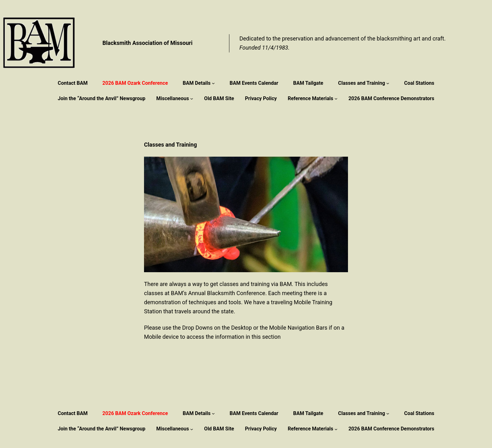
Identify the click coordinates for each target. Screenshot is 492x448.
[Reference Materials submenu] (336, 99)
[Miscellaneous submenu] (192, 99)
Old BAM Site (219, 98)
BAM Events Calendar (254, 83)
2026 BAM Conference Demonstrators (391, 98)
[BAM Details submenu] (213, 83)
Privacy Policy (261, 98)
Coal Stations (419, 83)
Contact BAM (73, 83)
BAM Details (197, 83)
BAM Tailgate (308, 83)
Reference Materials (310, 98)
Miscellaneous (173, 98)
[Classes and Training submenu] (388, 83)
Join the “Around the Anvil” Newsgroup (102, 98)
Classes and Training (361, 83)
